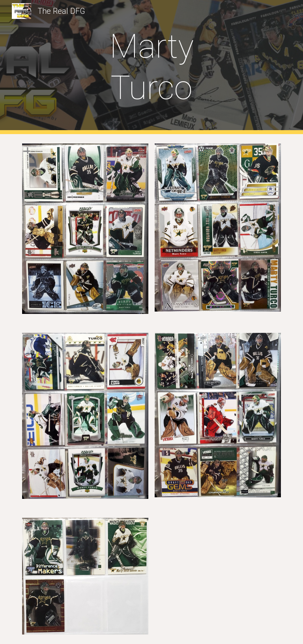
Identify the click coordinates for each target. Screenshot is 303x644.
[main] (151, 67)
